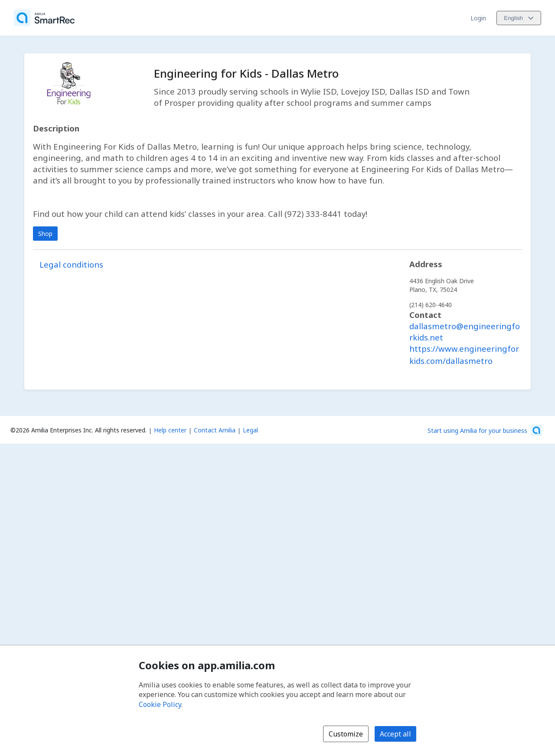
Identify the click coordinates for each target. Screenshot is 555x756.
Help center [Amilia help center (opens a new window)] (170, 430)
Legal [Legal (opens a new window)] (250, 430)
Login (478, 18)
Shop (45, 234)
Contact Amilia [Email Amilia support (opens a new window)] (215, 430)
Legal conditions (71, 264)
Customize (346, 734)
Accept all (395, 734)
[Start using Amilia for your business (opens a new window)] (485, 430)
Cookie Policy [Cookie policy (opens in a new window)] (160, 704)
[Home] (44, 18)
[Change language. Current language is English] (519, 18)
